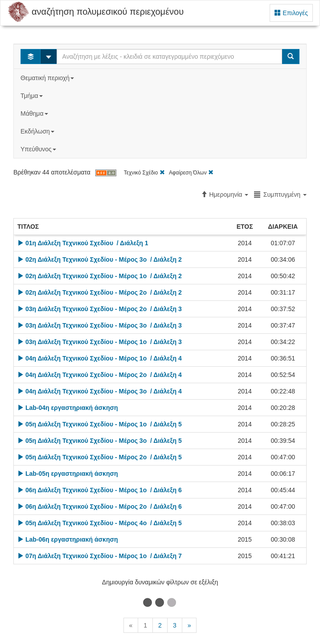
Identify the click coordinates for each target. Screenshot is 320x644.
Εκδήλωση (38, 131)
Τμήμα (32, 96)
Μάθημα (35, 113)
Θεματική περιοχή (48, 78)
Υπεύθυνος (39, 149)
